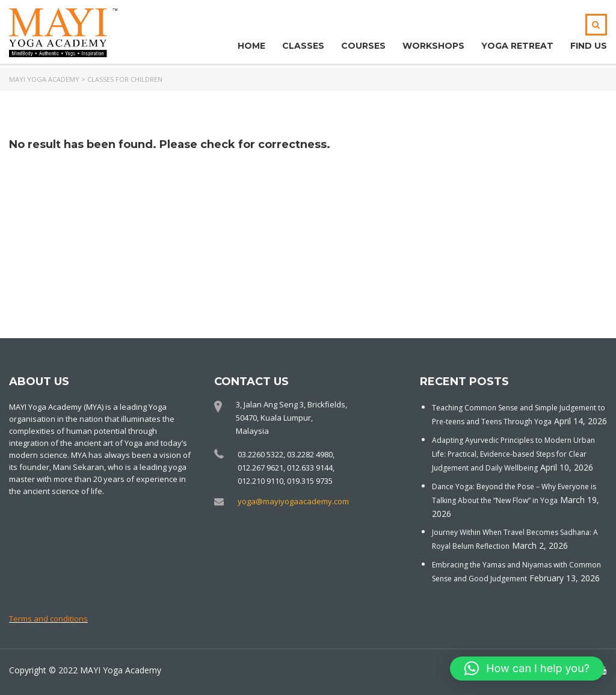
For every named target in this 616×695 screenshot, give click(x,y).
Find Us (589, 46)
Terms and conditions (48, 619)
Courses (363, 46)
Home (251, 46)
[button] (527, 669)
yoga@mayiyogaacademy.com (293, 501)
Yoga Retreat (517, 46)
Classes (303, 46)
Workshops (433, 46)
